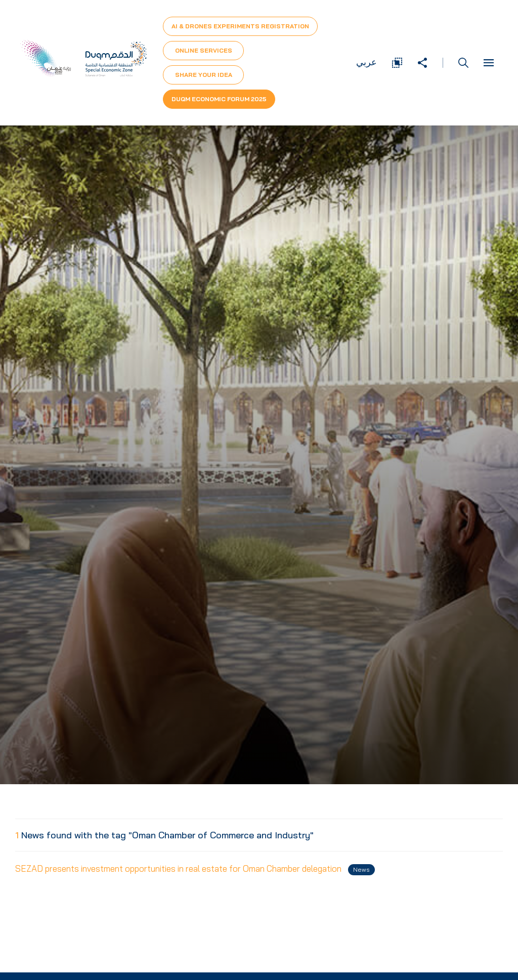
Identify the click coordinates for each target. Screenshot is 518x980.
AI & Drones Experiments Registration (240, 26)
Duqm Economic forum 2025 (219, 99)
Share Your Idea (204, 75)
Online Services (204, 50)
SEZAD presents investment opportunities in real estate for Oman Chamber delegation (195, 869)
